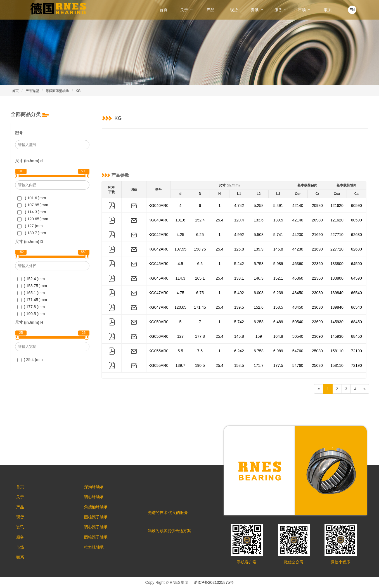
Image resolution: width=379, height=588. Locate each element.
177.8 (200, 336)
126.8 (239, 249)
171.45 (200, 307)
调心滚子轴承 (99, 532)
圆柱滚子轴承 (99, 521)
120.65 (180, 307)
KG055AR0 (159, 351)
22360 (317, 264)
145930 (337, 322)
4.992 (239, 235)
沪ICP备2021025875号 (214, 582)
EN (352, 10)
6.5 (200, 264)
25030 (317, 351)
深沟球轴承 (97, 487)
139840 (337, 293)
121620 (337, 206)
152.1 (278, 278)
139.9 (259, 249)
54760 (298, 351)
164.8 (278, 336)
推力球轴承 (97, 554)
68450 (357, 322)
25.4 (220, 220)
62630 (357, 235)
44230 (298, 235)
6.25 (200, 235)
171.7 (259, 365)
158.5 (278, 307)
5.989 (278, 264)
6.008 (259, 293)
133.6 (259, 220)
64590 (357, 264)
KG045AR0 (159, 264)
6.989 (278, 351)
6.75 (200, 293)
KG (78, 91)
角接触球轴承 (99, 510)
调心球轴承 (97, 499)
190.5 (200, 365)
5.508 (259, 235)
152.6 (259, 307)
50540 (298, 322)
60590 (357, 206)
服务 (281, 10)
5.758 (259, 264)
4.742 (239, 206)
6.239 (278, 293)
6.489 (278, 322)
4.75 (180, 293)
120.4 (239, 220)
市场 (305, 10)
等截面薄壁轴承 (57, 91)
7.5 (200, 351)
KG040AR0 (159, 206)
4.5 (180, 264)
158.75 (200, 249)
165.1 (200, 278)
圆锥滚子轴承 (99, 543)
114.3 (180, 278)
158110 (337, 351)
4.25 (180, 235)
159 (259, 336)
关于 (187, 10)
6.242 (239, 351)
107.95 (180, 249)
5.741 (278, 235)
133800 (337, 264)
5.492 (239, 293)
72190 (357, 351)
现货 (234, 10)
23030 (317, 293)
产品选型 (32, 91)
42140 (298, 206)
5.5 (180, 351)
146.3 (259, 278)
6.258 (259, 322)
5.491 (278, 206)
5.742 (239, 322)
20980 (317, 206)
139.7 (180, 365)
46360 (298, 264)
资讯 (257, 10)
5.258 (259, 206)
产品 (210, 10)
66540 (357, 293)
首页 (164, 10)
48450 (298, 293)
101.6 (180, 220)
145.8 (278, 249)
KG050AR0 (159, 322)
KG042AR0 (159, 235)
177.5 (278, 365)
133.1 (239, 278)
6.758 (259, 351)
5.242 (239, 264)
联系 (328, 10)
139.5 (278, 220)
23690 (317, 322)
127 (180, 336)
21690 (317, 235)
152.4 (200, 220)
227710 (337, 235)
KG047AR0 (159, 293)
